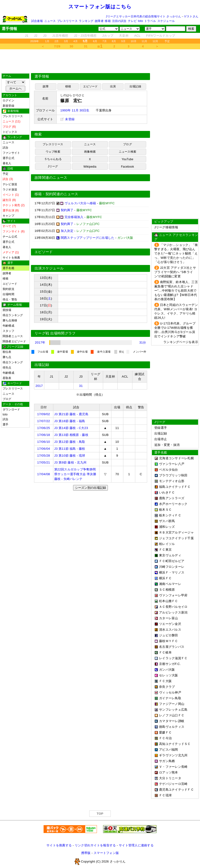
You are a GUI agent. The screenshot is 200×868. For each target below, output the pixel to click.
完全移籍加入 (74, 217)
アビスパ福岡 (169, 750)
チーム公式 (10, 237)
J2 (36, 36)
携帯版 (86, 853)
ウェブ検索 (53, 152)
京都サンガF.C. (170, 664)
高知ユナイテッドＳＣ (175, 744)
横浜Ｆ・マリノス (172, 572)
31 (86, 46)
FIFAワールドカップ (161, 36)
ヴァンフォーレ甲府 (173, 595)
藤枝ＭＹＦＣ (169, 641)
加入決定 (67, 231)
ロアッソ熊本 (169, 772)
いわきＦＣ (167, 492)
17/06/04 (44, 449)
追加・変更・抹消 (167, 445)
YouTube (127, 159)
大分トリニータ (170, 778)
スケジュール (166, 21)
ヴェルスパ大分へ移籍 (80, 203)
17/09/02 (44, 414)
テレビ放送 (10, 184)
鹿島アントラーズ (172, 498)
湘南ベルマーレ (170, 584)
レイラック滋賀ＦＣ (173, 658)
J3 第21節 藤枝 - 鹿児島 (71, 414)
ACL (137, 36)
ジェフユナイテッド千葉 (176, 538)
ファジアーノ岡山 (172, 704)
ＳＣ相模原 (167, 590)
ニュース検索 (127, 152)
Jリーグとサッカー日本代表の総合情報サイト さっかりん (144, 16)
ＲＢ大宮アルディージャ (176, 532)
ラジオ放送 (10, 190)
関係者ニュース (13, 336)
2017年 (40, 342)
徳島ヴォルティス (172, 727)
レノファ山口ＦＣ (172, 715)
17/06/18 (44, 435)
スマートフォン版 (106, 853)
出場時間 (8, 294)
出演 (113, 86)
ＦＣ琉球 (165, 795)
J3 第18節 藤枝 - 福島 (70, 421)
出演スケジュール (49, 268)
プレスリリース (67, 21)
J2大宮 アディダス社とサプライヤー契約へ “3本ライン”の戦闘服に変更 (175, 272)
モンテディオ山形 (172, 481)
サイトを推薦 (11, 258)
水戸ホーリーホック (173, 504)
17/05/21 (44, 462)
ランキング (86, 21)
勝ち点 (7, 357)
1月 (47, 41)
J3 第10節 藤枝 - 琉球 (70, 456)
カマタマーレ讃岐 (172, 721)
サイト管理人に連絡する (136, 845)
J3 (45, 36)
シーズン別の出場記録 (90, 488)
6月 (95, 41)
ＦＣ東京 (165, 550)
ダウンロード (11, 409)
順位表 (7, 352)
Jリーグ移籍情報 (166, 227)
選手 (5, 424)
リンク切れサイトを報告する (95, 845)
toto (141, 21)
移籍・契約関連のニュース (56, 194)
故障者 (99, 21)
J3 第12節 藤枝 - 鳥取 (70, 442)
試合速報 (37, 21)
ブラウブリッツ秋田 (173, 475)
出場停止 (161, 439)
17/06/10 (44, 442)
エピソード (10, 284)
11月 (145, 41)
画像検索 (90, 152)
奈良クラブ (167, 687)
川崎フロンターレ (172, 567)
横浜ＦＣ (165, 578)
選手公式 (8, 158)
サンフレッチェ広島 (173, 710)
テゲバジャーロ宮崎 (173, 784)
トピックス (10, 132)
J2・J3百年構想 (85, 36)
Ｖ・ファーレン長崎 (173, 767)
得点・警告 (10, 299)
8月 (114, 41)
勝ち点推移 (10, 320)
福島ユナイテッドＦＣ (175, 487)
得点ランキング (13, 315)
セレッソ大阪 (169, 675)
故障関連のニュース (51, 178)
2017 (39, 386)
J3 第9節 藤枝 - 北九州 (70, 462)
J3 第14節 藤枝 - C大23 (71, 428)
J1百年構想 (60, 36)
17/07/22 (44, 421)
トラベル (150, 21)
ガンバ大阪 (167, 670)
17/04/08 (44, 474)
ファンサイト (11, 153)
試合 (5, 148)
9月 (123, 41)
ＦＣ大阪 (165, 681)
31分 (143, 342)
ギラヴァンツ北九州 (173, 755)
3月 (66, 41)
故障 (45, 86)
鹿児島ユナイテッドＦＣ (176, 790)
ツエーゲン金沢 (170, 624)
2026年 (35, 41)
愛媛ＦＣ (165, 732)
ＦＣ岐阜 (165, 652)
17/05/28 (44, 456)
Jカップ (108, 36)
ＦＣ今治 (165, 738)
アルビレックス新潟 (173, 612)
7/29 (57, 46)
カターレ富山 (169, 618)
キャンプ (8, 216)
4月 (75, 41)
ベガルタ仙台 (169, 470)
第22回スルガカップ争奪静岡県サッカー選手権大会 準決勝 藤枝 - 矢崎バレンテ (75, 474)
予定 (167, 41)
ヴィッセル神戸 (170, 692)
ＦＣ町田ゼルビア (172, 561)
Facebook (127, 167)
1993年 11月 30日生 (75, 110)
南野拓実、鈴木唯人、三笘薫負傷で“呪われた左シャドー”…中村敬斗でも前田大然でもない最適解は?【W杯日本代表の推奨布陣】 (176, 291)
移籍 (108, 21)
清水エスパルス (170, 630)
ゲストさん (191, 16)
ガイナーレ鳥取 (170, 698)
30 (72, 46)
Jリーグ (53, 166)
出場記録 (135, 86)
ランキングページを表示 (181, 342)
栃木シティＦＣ (170, 515)
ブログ (7, 399)
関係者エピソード (14, 341)
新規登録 (8, 106)
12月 (155, 41)
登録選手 (161, 428)
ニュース (50, 21)
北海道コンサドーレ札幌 (176, 458)
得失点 (7, 368)
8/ (100, 46)
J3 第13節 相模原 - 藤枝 (71, 435)
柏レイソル (167, 544)
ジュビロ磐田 (169, 635)
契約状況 (8, 289)
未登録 (67, 119)
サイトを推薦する (59, 845)
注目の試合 (119, 21)
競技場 (7, 310)
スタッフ (8, 331)
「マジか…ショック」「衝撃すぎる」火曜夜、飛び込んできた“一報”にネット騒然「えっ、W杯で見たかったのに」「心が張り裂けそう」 (176, 253)
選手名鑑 (8, 268)
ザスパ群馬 (167, 521)
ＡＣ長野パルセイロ (173, 607)
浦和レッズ (167, 527)
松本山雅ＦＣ (169, 601)
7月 (105, 41)
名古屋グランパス (172, 647)
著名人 (7, 163)
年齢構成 (8, 326)
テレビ (132, 21)
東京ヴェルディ (170, 555)
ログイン (8, 100)
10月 (134, 41)
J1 (27, 36)
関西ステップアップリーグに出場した (88, 238)
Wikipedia (90, 167)
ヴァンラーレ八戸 (172, 464)
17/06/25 (44, 428)
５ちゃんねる (53, 159)
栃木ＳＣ (165, 510)
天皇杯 (124, 36)
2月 (57, 41)
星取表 (7, 378)
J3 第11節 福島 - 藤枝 (70, 449)
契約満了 (67, 210)
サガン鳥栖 (167, 761)
